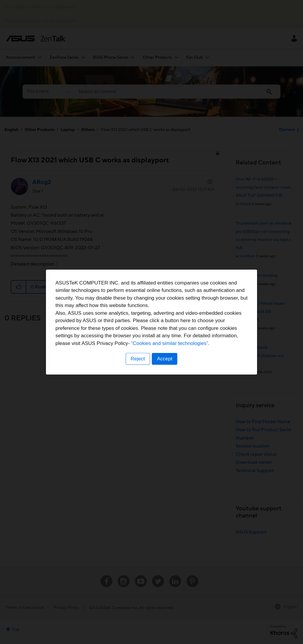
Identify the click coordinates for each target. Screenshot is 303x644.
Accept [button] (165, 359)
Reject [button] (138, 359)
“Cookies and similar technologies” (170, 343)
